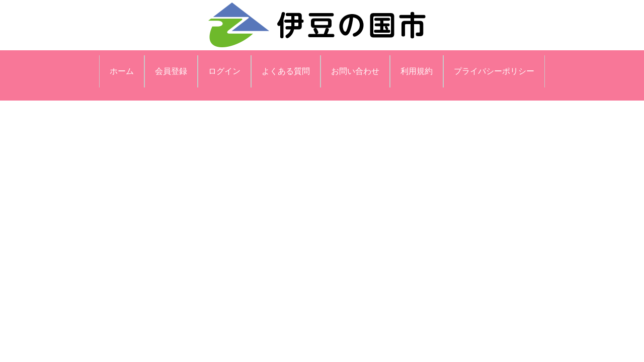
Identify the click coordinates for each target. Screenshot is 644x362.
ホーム (122, 71)
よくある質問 (286, 71)
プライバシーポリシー (494, 71)
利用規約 (417, 71)
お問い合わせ (355, 71)
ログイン (224, 71)
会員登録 (171, 71)
